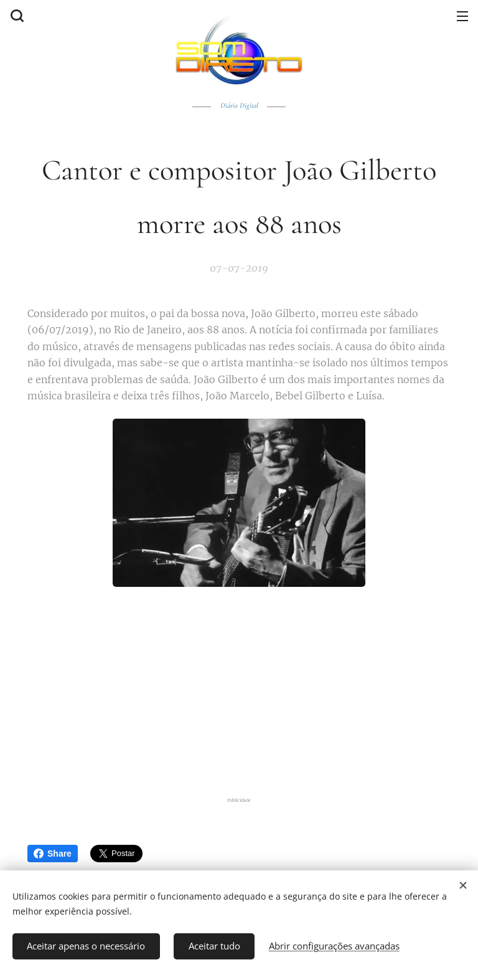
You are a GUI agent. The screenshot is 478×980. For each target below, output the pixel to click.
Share (53, 854)
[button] (16, 16)
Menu (462, 16)
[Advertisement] (239, 693)
